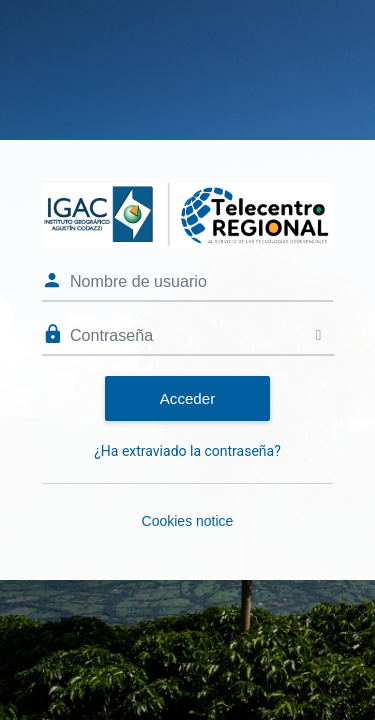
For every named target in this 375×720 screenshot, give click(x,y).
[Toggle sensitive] (318, 335)
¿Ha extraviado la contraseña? (187, 451)
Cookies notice (188, 521)
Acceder (187, 398)
